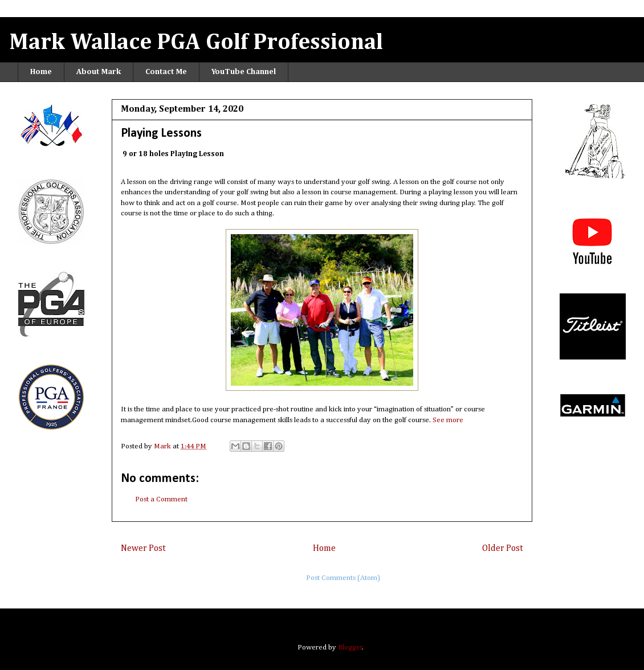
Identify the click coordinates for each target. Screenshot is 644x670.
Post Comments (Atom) (343, 578)
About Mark (99, 72)
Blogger (350, 647)
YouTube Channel (244, 72)
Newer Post (143, 548)
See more (448, 420)
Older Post (503, 548)
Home (41, 72)
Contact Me (166, 72)
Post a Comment (161, 499)
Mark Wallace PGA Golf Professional (196, 43)
